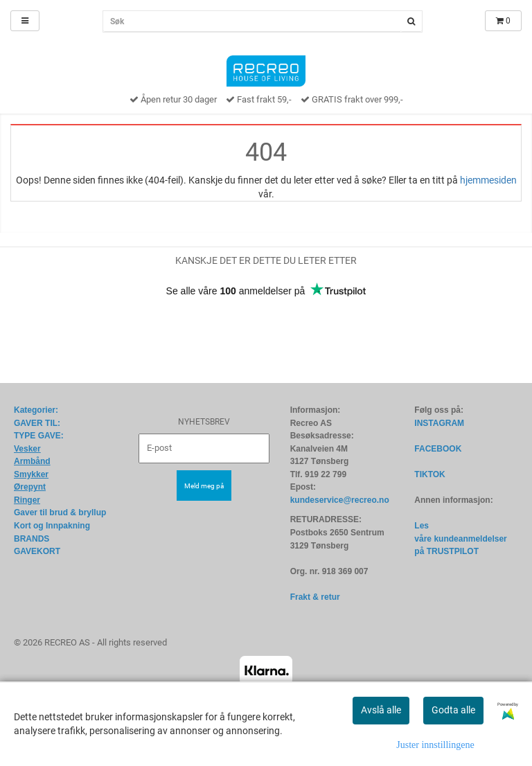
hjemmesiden (488, 180)
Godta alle (453, 710)
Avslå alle (381, 710)
